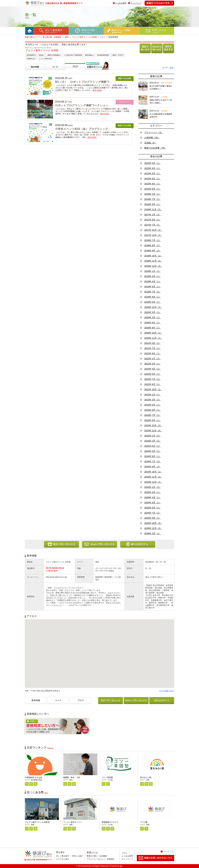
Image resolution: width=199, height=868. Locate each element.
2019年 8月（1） (153, 297)
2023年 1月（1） (153, 395)
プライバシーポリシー (96, 859)
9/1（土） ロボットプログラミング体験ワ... (83, 82)
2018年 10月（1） (153, 256)
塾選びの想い (92, 856)
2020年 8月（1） (153, 328)
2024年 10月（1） (153, 472)
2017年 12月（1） (153, 235)
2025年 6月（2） (153, 508)
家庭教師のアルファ (110, 822)
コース (49, 71)
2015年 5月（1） (153, 173)
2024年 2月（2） (153, 441)
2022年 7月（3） (153, 379)
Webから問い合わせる (156, 53)
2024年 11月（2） (153, 477)
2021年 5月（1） (153, 343)
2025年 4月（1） (153, 497)
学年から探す (77, 856)
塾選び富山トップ (32, 37)
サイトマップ (136, 3)
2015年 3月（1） (153, 163)
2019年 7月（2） (153, 292)
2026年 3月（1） (153, 533)
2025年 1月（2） (153, 487)
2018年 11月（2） (153, 261)
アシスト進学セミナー (73, 822)
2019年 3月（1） (153, 276)
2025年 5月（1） (153, 503)
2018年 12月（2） (153, 266)
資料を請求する (168, 53)
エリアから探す (63, 859)
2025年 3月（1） (153, 492)
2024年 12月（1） (153, 482)
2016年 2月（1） (153, 194)
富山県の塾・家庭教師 (52, 37)
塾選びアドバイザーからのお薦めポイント (96, 73)
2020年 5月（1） (153, 317)
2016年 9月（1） (153, 204)
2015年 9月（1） (153, 189)
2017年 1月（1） (153, 215)
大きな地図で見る (167, 691)
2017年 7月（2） (153, 225)
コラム (124, 853)
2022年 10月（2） (153, 389)
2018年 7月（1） (153, 240)
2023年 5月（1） (153, 405)
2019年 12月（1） (153, 307)
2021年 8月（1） (153, 353)
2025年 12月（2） (153, 528)
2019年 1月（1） (153, 271)
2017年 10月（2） (153, 230)
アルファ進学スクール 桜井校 (37, 822)
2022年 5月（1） (153, 374)
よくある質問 (121, 3)
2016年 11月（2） (153, 209)
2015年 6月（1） (153, 179)
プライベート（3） (154, 132)
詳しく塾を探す (63, 856)
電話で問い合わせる (145, 53)
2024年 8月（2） (153, 467)
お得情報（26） (152, 138)
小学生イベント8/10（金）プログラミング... (83, 129)
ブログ (103, 37)
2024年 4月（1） (153, 446)
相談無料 (29, 737)
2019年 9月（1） (153, 302)
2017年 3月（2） (153, 220)
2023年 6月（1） (153, 410)
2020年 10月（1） (153, 333)
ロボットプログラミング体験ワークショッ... (83, 105)
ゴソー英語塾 (107, 777)
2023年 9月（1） (153, 420)
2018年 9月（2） (153, 251)
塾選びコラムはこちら (157, 6)
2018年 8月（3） (153, 245)
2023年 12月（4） (153, 431)
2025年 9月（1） (153, 518)
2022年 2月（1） (153, 364)
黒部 (67, 37)
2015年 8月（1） (153, 184)
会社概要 (103, 856)
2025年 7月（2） (153, 513)
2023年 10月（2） (153, 425)
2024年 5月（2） (153, 451)
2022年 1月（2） (153, 359)
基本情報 (30, 71)
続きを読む (97, 90)
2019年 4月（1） (153, 281)
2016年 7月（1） (153, 199)
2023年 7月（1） (153, 415)
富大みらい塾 (146, 777)
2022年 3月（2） (153, 369)
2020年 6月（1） (153, 323)
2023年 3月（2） (153, 400)
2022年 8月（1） (153, 384)
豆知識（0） (150, 143)
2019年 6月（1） (153, 287)
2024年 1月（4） (153, 436)
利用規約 (111, 859)
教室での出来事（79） (155, 148)
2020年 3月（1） (153, 312)
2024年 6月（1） (153, 456)
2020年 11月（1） (153, 338)
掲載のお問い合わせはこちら (153, 862)
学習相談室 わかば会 (34, 777)
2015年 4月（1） (153, 168)
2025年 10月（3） (153, 523)
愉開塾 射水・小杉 (72, 777)
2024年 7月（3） (153, 461)
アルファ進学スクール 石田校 (84, 37)
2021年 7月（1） (153, 348)
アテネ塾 (144, 822)
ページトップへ (169, 851)
